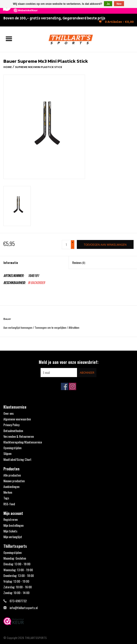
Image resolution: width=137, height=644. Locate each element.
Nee (119, 4)
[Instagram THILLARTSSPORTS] (72, 386)
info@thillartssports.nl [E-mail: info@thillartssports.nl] (24, 608)
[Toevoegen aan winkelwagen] (105, 244)
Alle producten (12, 475)
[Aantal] (66, 245)
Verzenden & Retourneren (19, 436)
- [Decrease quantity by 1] (73, 246)
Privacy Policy (11, 425)
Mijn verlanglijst (13, 537)
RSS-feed (9, 504)
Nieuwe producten (14, 481)
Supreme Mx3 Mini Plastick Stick (39, 67)
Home (8, 67)
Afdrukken (74, 327)
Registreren (10, 519)
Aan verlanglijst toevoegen (18, 327)
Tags (6, 498)
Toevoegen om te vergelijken (51, 327)
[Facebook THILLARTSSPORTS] (65, 386)
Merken (8, 492)
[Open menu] (9, 39)
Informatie (11, 262)
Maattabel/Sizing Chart (17, 459)
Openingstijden (12, 448)
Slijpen (7, 453)
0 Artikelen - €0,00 (116, 22)
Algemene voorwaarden (17, 419)
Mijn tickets (10, 531)
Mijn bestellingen (13, 525)
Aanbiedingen (11, 486)
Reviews (79, 262)
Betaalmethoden (13, 431)
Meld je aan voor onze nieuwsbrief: (69, 362)
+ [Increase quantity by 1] (73, 242)
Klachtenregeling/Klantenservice (23, 442)
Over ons (9, 413)
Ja (108, 4)
